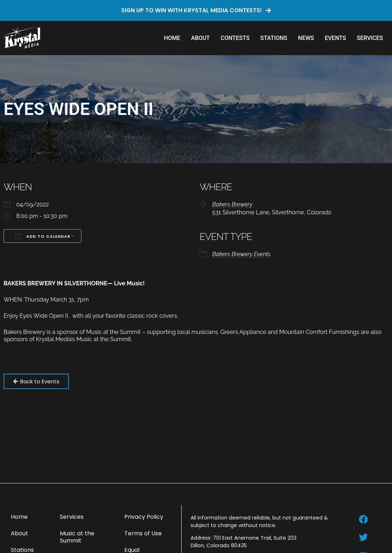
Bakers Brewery (232, 204)
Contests (235, 38)
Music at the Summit (77, 537)
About (200, 38)
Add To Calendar (43, 236)
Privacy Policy (144, 517)
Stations (274, 38)
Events (335, 38)
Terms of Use (143, 533)
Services (370, 38)
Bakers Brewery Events (241, 254)
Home (172, 38)
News (306, 38)
